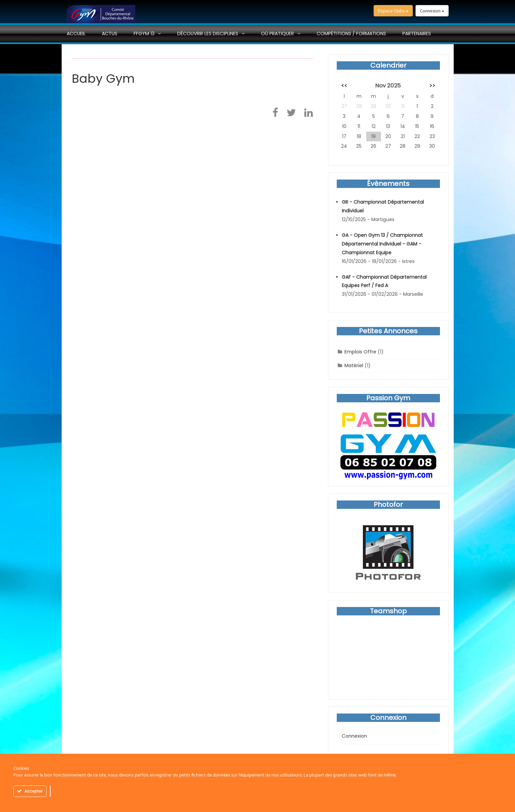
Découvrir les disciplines (208, 33)
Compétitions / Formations (351, 33)
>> (432, 85)
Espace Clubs (393, 11)
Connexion (432, 11)
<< (344, 85)
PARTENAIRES (417, 33)
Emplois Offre (360, 352)
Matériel (354, 365)
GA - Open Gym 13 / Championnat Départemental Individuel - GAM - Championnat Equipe (382, 244)
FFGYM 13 (144, 33)
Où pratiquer (277, 33)
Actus (110, 33)
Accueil (76, 33)
